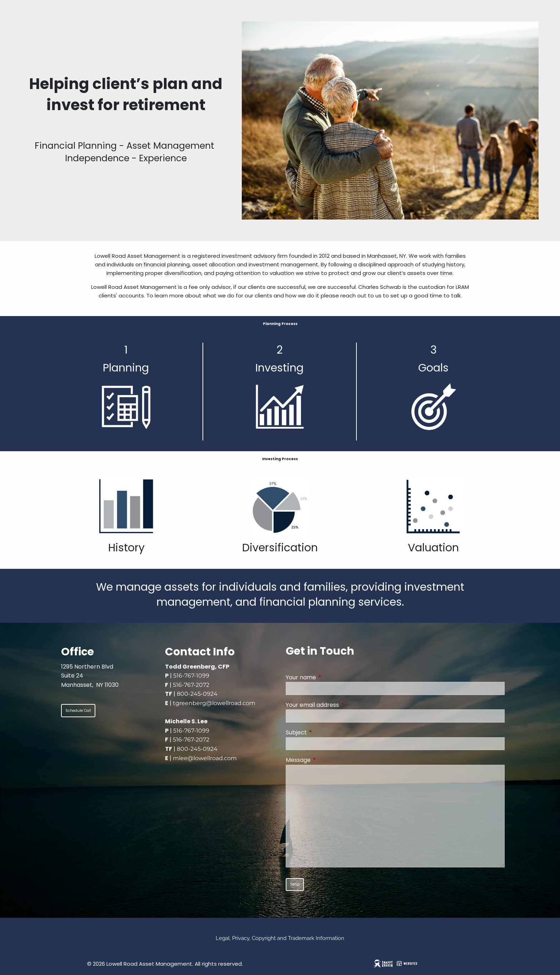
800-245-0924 (197, 694)
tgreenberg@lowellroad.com (214, 703)
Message (327, 760)
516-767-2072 (191, 685)
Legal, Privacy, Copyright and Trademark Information (280, 938)
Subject (325, 732)
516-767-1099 (191, 676)
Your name (329, 677)
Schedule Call (78, 711)
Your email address (341, 705)
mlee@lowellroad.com (205, 758)
